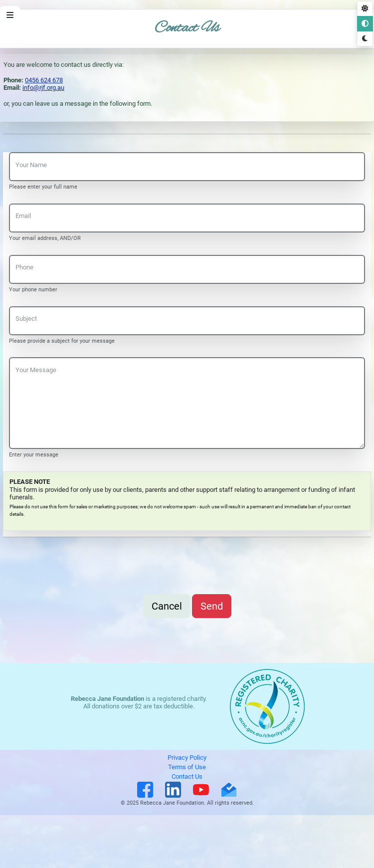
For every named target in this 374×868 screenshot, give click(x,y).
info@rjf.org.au (43, 88)
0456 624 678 (44, 80)
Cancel (167, 606)
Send (212, 606)
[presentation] (85, 569)
